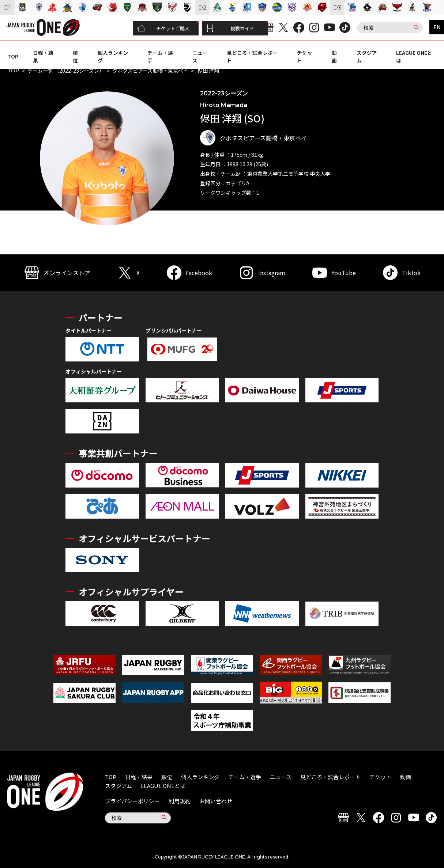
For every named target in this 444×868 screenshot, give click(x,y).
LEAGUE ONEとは (163, 786)
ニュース (281, 777)
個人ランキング (200, 777)
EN (437, 27)
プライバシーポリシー (132, 801)
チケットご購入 (163, 29)
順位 (75, 56)
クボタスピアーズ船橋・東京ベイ (150, 71)
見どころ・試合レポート (330, 777)
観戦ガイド (230, 29)
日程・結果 (139, 777)
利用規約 (180, 801)
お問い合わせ (216, 801)
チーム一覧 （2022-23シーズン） (66, 71)
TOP (13, 56)
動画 (334, 56)
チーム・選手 (245, 777)
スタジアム (118, 786)
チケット (380, 777)
